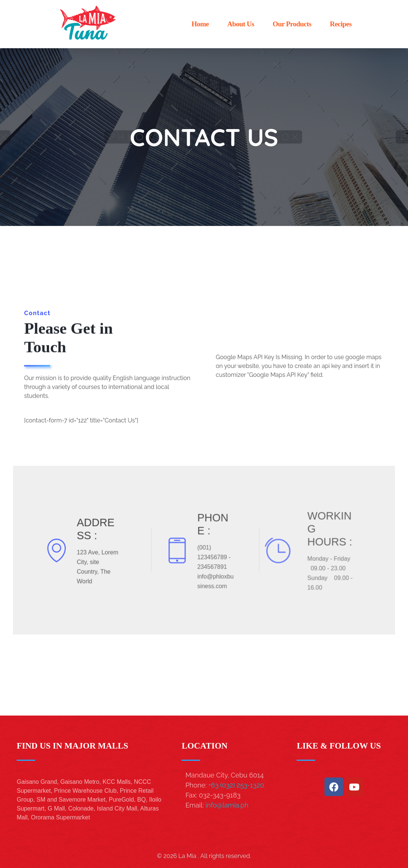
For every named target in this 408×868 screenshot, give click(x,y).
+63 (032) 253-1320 (236, 785)
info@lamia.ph (227, 805)
